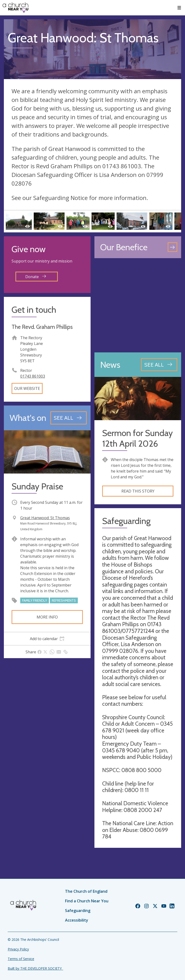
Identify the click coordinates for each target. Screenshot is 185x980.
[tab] (47, 639)
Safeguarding (78, 911)
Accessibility (77, 920)
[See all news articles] (159, 365)
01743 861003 (33, 376)
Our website (27, 388)
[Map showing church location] (138, 305)
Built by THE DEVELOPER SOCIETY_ (35, 968)
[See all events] (69, 418)
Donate (36, 277)
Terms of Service (21, 959)
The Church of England (86, 891)
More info (47, 617)
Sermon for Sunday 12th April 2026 (137, 438)
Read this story (138, 491)
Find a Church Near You (87, 901)
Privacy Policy (18, 949)
